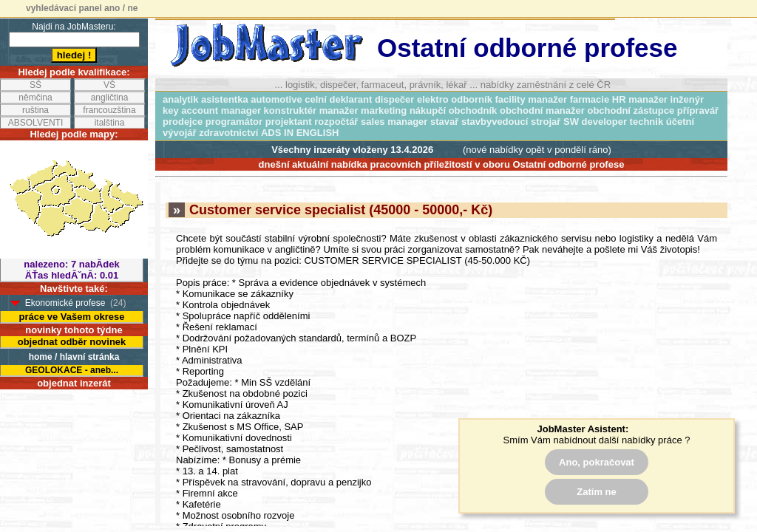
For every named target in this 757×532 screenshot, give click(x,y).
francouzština (109, 110)
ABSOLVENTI (35, 123)
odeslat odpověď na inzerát (434, 393)
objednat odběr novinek (72, 342)
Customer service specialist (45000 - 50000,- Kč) (330, 30)
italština (110, 123)
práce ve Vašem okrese (71, 317)
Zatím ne (596, 492)
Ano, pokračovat (597, 462)
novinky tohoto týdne (74, 330)
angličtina (110, 98)
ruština (35, 110)
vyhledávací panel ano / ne (82, 8)
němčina (35, 98)
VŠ (109, 85)
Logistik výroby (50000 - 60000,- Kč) (292, 413)
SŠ (35, 85)
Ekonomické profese (65, 303)
